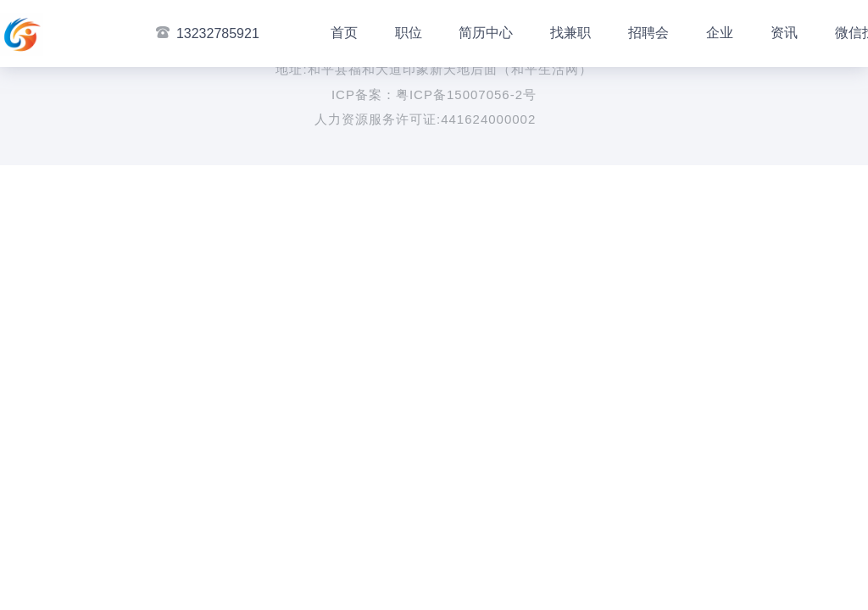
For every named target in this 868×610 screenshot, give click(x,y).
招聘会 (648, 33)
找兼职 (570, 33)
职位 (409, 33)
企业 (720, 33)
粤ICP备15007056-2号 (466, 94)
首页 (344, 33)
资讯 (784, 33)
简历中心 (486, 33)
